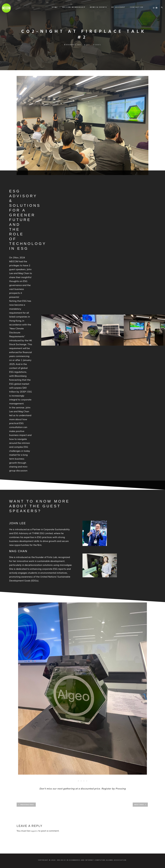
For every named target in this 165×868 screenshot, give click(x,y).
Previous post (27, 805)
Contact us (135, 7)
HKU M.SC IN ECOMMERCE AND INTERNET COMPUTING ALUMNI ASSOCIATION (92, 860)
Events (98, 45)
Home (53, 7)
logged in (34, 831)
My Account (117, 7)
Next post (139, 805)
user (87, 45)
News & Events (97, 7)
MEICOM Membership (72, 7)
